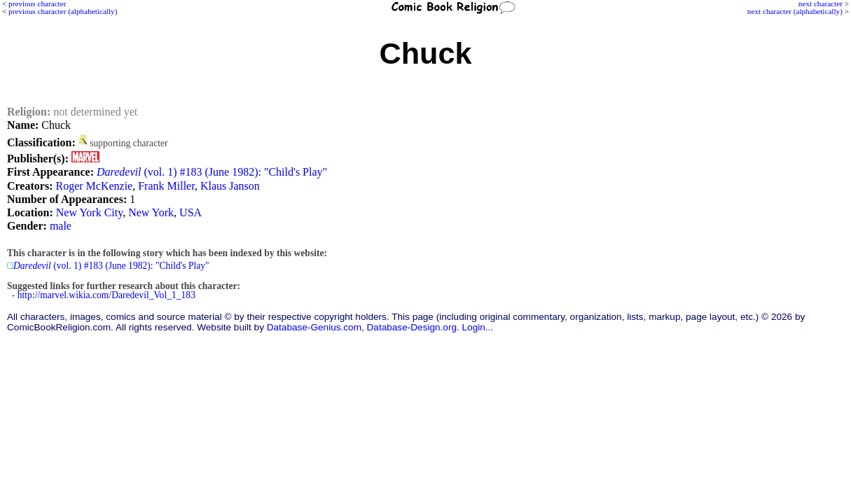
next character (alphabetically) (795, 11)
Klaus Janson (230, 186)
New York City (89, 212)
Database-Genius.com (314, 327)
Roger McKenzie (94, 186)
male (61, 226)
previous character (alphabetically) (63, 11)
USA (191, 212)
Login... (478, 327)
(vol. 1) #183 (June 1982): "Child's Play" (212, 172)
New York (151, 212)
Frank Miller (166, 186)
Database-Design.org (412, 327)
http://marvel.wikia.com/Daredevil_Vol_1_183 (106, 295)
